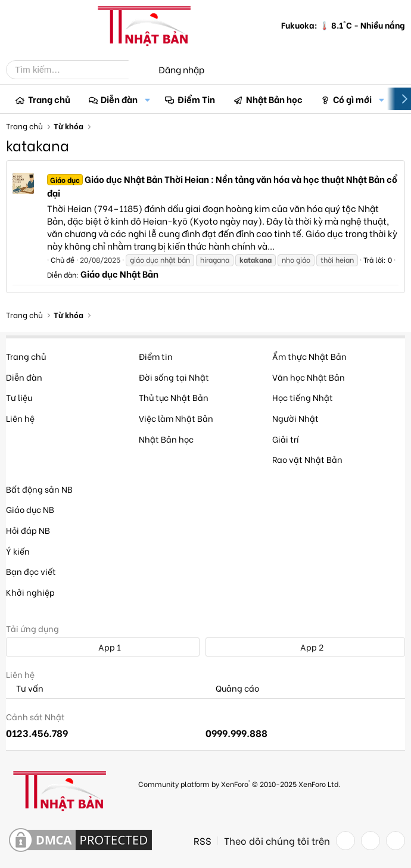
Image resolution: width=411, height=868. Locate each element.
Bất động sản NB (39, 489)
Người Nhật (295, 418)
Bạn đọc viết (31, 571)
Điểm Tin (196, 99)
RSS (203, 841)
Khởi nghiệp (30, 592)
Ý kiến (18, 551)
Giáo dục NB (30, 509)
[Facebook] (345, 841)
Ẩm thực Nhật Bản (309, 356)
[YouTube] (396, 841)
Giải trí (286, 439)
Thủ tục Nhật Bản (174, 397)
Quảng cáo (232, 688)
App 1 (103, 647)
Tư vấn (25, 688)
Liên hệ (20, 418)
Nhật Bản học (274, 99)
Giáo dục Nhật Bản (119, 273)
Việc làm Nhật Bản (176, 418)
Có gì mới (352, 99)
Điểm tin (156, 356)
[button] (147, 99)
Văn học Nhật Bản (309, 377)
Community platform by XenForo (239, 783)
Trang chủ (49, 99)
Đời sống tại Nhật (174, 377)
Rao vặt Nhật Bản (307, 459)
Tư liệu (19, 397)
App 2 (305, 647)
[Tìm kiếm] (76, 70)
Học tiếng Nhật (303, 397)
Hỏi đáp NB (28, 530)
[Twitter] (370, 841)
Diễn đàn (119, 99)
